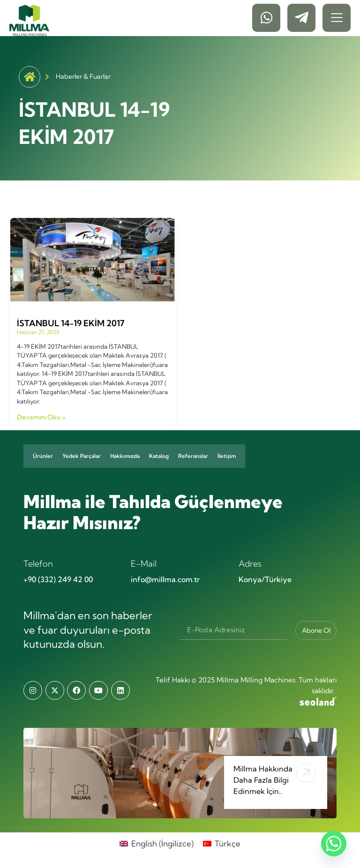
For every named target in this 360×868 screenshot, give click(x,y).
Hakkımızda (125, 456)
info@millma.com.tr (165, 579)
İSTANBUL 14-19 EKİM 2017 (71, 323)
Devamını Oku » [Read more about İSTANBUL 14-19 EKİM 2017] (41, 417)
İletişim (227, 456)
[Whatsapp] (334, 844)
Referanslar (193, 456)
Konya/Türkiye (265, 579)
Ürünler (43, 456)
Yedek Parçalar (82, 456)
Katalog (159, 456)
